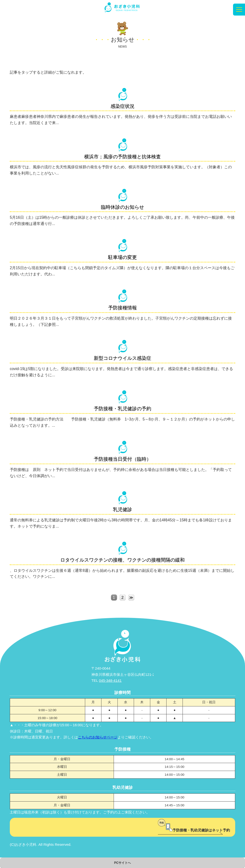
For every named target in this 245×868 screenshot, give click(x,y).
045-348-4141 (110, 680)
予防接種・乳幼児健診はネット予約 (194, 830)
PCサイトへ (122, 863)
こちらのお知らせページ (98, 737)
